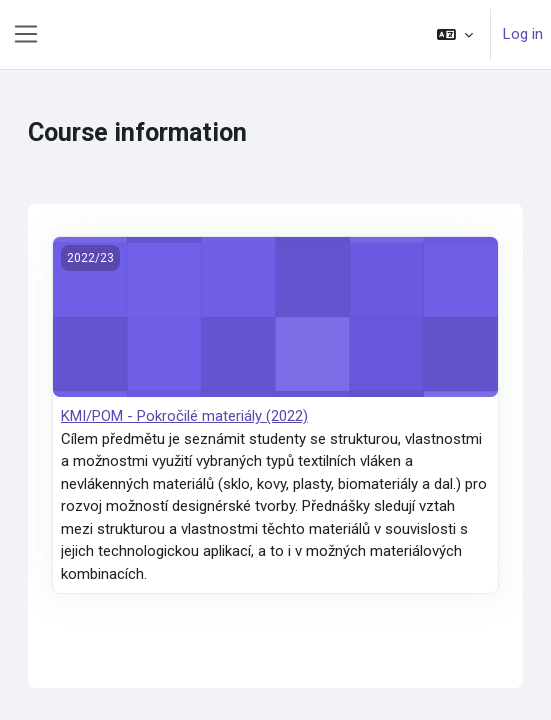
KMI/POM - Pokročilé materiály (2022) (184, 416)
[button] (455, 34)
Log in (523, 34)
